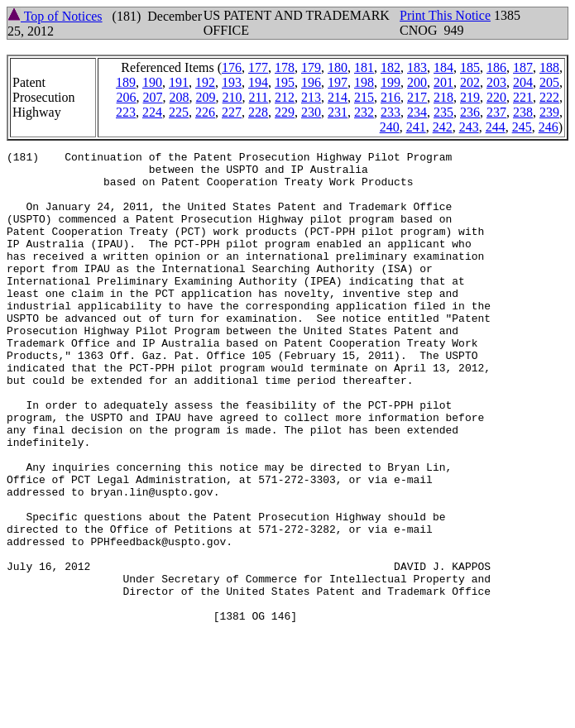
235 (443, 112)
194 (258, 82)
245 (522, 127)
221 (523, 97)
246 (549, 127)
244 (496, 127)
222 (549, 97)
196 (311, 82)
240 (390, 127)
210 (232, 97)
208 (180, 97)
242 (443, 127)
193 (232, 82)
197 (338, 82)
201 (443, 82)
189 (126, 82)
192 (205, 82)
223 (126, 112)
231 (338, 112)
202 (470, 82)
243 (469, 127)
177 (258, 67)
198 (364, 82)
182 (391, 67)
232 (364, 112)
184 (443, 67)
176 (232, 67)
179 (311, 67)
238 (523, 112)
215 (364, 97)
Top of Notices (55, 16)
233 (391, 112)
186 (496, 67)
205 (549, 82)
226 (205, 112)
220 (496, 97)
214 (338, 97)
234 (417, 112)
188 (549, 67)
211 (259, 97)
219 (470, 97)
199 (391, 82)
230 (311, 112)
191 (179, 82)
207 (153, 97)
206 (127, 97)
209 (206, 97)
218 (443, 97)
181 (364, 67)
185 (470, 67)
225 (179, 112)
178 (285, 67)
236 (470, 112)
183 (417, 67)
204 (523, 82)
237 (496, 112)
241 (416, 127)
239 (549, 112)
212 (285, 97)
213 (311, 97)
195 (285, 82)
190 (152, 82)
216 (391, 97)
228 (258, 112)
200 (417, 82)
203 (496, 82)
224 (152, 112)
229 (285, 112)
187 (523, 67)
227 (232, 112)
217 (417, 97)
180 (338, 67)
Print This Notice (445, 15)
